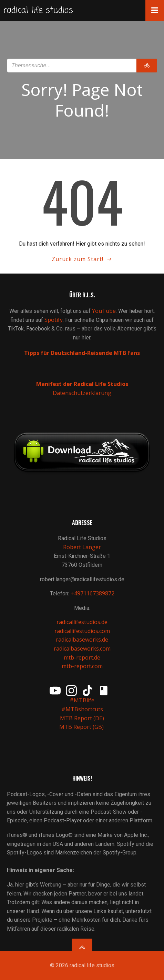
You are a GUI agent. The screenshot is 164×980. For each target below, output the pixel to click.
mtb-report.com (82, 666)
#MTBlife (82, 700)
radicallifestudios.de (82, 622)
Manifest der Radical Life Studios (82, 384)
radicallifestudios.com (82, 631)
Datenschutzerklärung (82, 393)
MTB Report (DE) (82, 718)
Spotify (54, 320)
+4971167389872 (93, 593)
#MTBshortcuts (82, 709)
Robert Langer (82, 547)
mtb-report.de (82, 657)
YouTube (104, 311)
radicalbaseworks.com (82, 649)
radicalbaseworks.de (82, 640)
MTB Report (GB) (82, 727)
